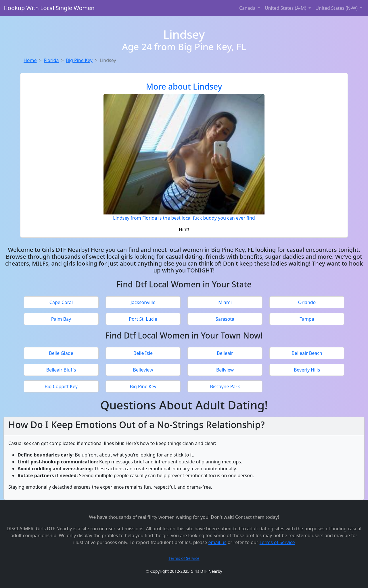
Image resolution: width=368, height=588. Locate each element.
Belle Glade (61, 353)
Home (30, 60)
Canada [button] (248, 8)
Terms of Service (277, 542)
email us (217, 542)
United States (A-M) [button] (286, 8)
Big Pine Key (79, 60)
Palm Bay (61, 319)
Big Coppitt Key (61, 386)
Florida (51, 60)
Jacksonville (143, 302)
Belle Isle (143, 353)
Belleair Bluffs (61, 370)
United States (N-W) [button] (337, 8)
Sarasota (225, 319)
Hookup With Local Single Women (49, 8)
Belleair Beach (307, 353)
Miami (225, 302)
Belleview (143, 370)
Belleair (225, 353)
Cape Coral (61, 302)
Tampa (307, 319)
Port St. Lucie (143, 319)
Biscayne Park (225, 386)
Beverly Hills (307, 370)
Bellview (225, 370)
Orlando (307, 302)
